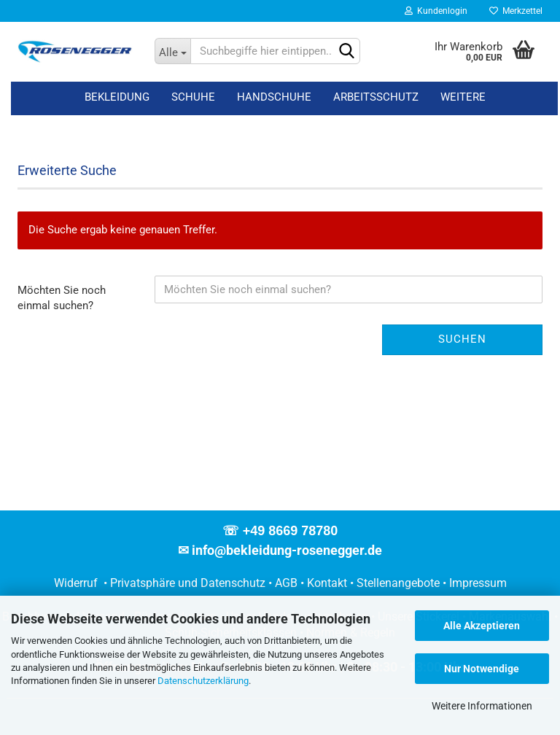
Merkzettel (516, 11)
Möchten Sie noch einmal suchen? (62, 298)
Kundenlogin (436, 11)
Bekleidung (117, 97)
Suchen (462, 339)
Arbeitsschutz (376, 97)
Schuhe (193, 97)
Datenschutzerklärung (203, 681)
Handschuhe (274, 97)
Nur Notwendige (482, 669)
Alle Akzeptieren (482, 626)
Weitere (463, 97)
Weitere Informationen (482, 706)
